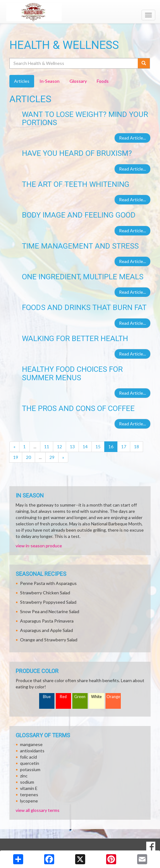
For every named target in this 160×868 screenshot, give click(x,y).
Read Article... (132, 138)
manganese (31, 744)
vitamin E (29, 788)
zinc (24, 776)
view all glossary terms (38, 810)
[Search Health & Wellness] (74, 63)
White (96, 697)
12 (59, 447)
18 (137, 447)
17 (124, 447)
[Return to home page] (80, 12)
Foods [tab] (103, 81)
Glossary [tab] (78, 81)
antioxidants (32, 751)
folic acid (28, 757)
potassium (30, 769)
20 (28, 457)
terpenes (29, 794)
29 (52, 457)
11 (47, 447)
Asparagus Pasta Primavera (47, 621)
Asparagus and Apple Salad (46, 630)
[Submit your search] (144, 63)
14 (85, 447)
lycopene (29, 801)
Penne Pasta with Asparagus (48, 583)
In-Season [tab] (49, 81)
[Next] (63, 457)
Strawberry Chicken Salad (45, 593)
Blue (47, 697)
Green (80, 697)
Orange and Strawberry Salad (49, 640)
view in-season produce (39, 546)
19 (16, 457)
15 (98, 447)
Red (63, 697)
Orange (113, 697)
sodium (27, 782)
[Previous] (14, 447)
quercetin (30, 763)
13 (72, 447)
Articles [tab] (22, 81)
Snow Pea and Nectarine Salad (50, 611)
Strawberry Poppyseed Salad (48, 602)
